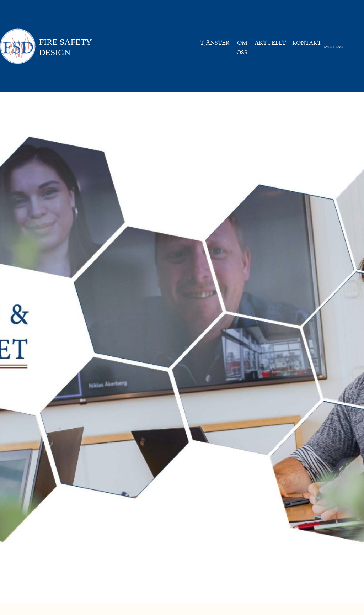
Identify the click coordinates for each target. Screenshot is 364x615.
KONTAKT (308, 42)
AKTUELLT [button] (270, 43)
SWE (328, 47)
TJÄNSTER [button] (215, 43)
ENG (339, 47)
